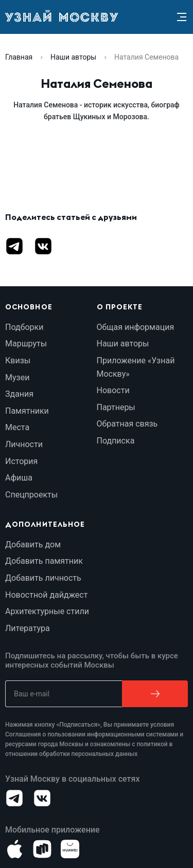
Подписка (116, 441)
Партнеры (116, 407)
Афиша (19, 478)
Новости (113, 390)
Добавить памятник (44, 561)
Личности (24, 444)
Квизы (18, 361)
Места (17, 427)
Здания (19, 394)
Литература (28, 628)
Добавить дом (33, 544)
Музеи (17, 377)
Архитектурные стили (47, 611)
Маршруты (26, 344)
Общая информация (136, 327)
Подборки (24, 327)
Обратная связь (127, 424)
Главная (19, 57)
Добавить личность (43, 578)
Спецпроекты (31, 495)
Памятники (27, 411)
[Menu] (182, 17)
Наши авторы (73, 57)
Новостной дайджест (46, 595)
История (21, 461)
